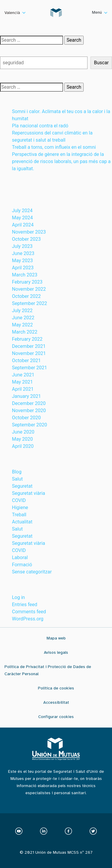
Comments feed (29, 612)
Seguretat (22, 486)
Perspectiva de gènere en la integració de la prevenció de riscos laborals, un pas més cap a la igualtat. (61, 161)
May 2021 (22, 382)
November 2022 (29, 289)
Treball (19, 515)
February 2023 (27, 282)
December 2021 (29, 346)
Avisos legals (56, 652)
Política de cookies (56, 688)
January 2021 (26, 396)
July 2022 (22, 311)
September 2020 (30, 425)
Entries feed (25, 605)
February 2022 (27, 339)
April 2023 (23, 268)
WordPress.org (28, 619)
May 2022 (22, 325)
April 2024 (23, 225)
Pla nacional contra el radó (40, 126)
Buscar (7, 50)
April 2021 (23, 389)
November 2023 (29, 232)
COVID (19, 500)
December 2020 (29, 403)
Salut (17, 479)
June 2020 (23, 432)
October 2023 (26, 239)
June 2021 (23, 375)
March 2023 (25, 275)
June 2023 (23, 253)
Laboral (20, 557)
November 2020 (29, 410)
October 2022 (26, 296)
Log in (18, 597)
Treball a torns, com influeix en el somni (54, 147)
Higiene (20, 507)
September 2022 (30, 303)
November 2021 (29, 353)
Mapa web (56, 638)
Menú (100, 12)
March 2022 (25, 332)
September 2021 (30, 368)
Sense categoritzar (32, 572)
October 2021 (26, 361)
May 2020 (22, 439)
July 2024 (22, 211)
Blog (17, 472)
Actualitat (22, 522)
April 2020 (23, 446)
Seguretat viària (29, 493)
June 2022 (23, 318)
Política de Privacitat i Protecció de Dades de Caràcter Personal (48, 670)
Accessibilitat (56, 702)
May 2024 (22, 218)
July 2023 (22, 246)
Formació (22, 565)
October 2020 (26, 418)
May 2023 (22, 261)
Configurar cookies (56, 717)
